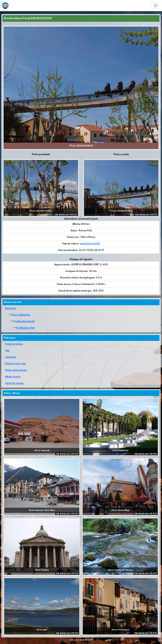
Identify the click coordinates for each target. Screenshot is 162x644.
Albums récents (13, 377)
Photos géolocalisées (16, 370)
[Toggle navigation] (156, 6)
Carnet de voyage (14, 383)
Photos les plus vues (16, 364)
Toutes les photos (14, 344)
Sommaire (10, 308)
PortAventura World (24, 321)
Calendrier (11, 357)
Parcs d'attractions (21, 315)
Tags (7, 351)
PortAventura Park (25, 328)
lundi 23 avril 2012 (90, 244)
